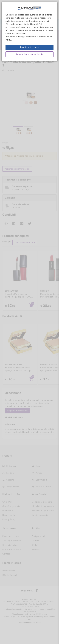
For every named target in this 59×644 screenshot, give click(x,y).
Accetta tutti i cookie (29, 47)
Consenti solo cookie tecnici (30, 54)
